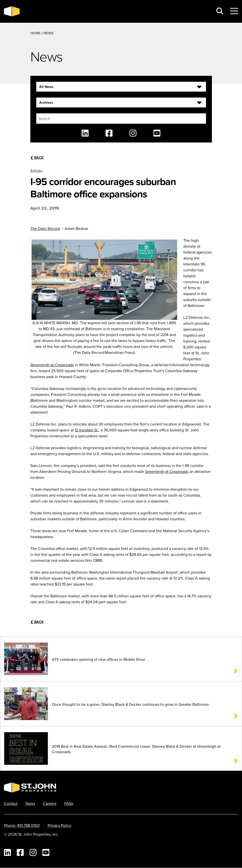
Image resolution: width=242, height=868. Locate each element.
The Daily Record (45, 228)
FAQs (69, 803)
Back (37, 158)
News (48, 33)
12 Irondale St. (87, 430)
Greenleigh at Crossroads (52, 365)
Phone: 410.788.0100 (22, 825)
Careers (50, 803)
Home (35, 33)
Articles (37, 171)
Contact (11, 803)
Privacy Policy (59, 825)
